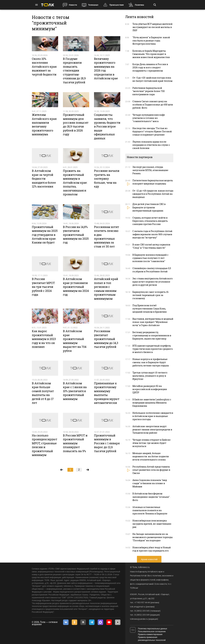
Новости (73, 5)
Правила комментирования (150, 634)
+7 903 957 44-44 (142, 603)
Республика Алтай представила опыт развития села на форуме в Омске (151, 470)
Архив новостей (149, 559)
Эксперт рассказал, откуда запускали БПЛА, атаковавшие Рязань (150, 170)
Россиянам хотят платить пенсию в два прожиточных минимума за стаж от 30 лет (107, 237)
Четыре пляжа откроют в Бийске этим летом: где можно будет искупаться (152, 443)
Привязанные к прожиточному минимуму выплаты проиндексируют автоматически (107, 393)
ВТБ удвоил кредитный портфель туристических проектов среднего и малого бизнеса (153, 349)
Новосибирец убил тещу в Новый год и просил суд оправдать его (152, 549)
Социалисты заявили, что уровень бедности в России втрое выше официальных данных (107, 126)
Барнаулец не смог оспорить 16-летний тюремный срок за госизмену (151, 295)
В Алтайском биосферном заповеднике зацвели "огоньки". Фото (151, 497)
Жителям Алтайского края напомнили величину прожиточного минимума (44, 124)
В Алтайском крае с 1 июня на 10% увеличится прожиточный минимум (75, 391)
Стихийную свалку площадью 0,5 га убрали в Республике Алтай (152, 270)
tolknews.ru (144, 567)
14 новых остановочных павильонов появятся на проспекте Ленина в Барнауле (150, 510)
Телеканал (93, 5)
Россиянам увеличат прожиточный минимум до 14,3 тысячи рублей (106, 339)
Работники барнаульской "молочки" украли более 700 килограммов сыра (149, 91)
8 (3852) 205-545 (142, 611)
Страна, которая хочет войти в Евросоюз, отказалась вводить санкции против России (150, 221)
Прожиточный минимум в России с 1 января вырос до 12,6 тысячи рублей (107, 443)
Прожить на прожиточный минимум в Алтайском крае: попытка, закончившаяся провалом (75, 182)
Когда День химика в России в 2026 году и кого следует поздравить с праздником (150, 67)
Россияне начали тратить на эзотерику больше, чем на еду (107, 179)
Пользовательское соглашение (152, 632)
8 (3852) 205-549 (142, 615)
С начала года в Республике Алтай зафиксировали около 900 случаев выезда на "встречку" (152, 234)
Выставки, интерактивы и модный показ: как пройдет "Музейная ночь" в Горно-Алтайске (153, 322)
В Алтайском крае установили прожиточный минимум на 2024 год (76, 287)
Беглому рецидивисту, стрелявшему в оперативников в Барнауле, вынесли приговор (152, 335)
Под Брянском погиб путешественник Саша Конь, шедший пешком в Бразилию (150, 309)
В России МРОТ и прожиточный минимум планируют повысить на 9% (75, 443)
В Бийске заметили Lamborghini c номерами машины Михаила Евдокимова (152, 403)
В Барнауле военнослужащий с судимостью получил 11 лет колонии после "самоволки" (150, 258)
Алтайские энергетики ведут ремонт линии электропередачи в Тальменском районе (152, 430)
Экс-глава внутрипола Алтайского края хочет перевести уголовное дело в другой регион (153, 282)
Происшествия (117, 5)
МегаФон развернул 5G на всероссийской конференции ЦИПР (150, 389)
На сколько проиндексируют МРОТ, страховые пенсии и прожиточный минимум (45, 445)
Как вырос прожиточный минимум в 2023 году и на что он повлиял (44, 339)
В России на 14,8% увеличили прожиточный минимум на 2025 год (76, 235)
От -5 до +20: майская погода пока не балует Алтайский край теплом (152, 79)
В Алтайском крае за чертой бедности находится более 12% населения (44, 179)
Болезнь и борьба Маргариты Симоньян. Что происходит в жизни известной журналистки (151, 54)
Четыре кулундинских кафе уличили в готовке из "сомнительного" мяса (149, 118)
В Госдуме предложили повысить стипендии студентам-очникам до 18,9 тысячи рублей (74, 70)
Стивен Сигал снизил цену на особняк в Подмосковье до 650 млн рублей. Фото (153, 105)
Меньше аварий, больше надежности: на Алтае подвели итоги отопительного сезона (151, 456)
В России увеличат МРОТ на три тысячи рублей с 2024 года (43, 287)
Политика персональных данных (153, 629)
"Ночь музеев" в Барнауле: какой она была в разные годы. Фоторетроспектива (151, 41)
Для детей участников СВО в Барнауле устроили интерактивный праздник (149, 207)
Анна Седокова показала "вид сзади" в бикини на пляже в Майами (150, 483)
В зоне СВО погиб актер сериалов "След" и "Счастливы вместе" (151, 246)
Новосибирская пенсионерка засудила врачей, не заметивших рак (152, 524)
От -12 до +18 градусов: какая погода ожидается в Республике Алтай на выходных (153, 194)
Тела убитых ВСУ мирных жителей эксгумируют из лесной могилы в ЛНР (152, 27)
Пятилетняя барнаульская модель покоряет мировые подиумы (153, 182)
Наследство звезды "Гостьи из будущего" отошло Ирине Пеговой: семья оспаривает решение (152, 131)
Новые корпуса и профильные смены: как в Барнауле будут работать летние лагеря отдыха (151, 362)
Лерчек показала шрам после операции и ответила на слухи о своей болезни (151, 145)
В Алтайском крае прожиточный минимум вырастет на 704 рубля (75, 341)
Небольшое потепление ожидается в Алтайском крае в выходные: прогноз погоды (153, 416)
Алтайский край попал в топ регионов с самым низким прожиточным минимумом (106, 289)
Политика (139, 5)
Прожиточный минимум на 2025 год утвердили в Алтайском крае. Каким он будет (45, 235)
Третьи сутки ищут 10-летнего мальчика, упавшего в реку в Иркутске (150, 376)
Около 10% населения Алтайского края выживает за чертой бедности (44, 67)
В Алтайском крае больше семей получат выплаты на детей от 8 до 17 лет (43, 393)
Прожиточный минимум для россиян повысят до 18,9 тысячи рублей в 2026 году (76, 124)
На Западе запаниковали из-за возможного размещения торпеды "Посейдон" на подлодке (153, 537)
